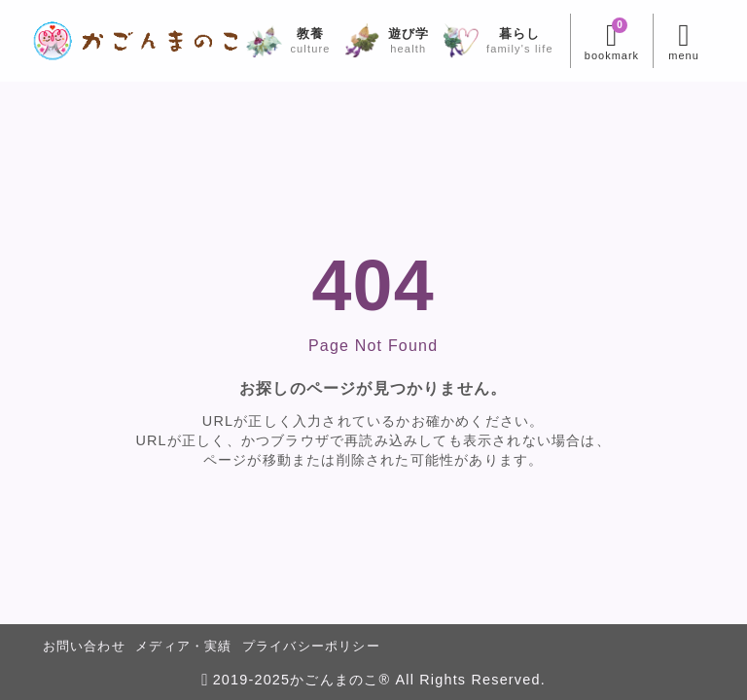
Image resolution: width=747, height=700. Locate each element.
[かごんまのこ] (141, 41)
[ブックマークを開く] (606, 41)
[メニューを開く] (678, 41)
